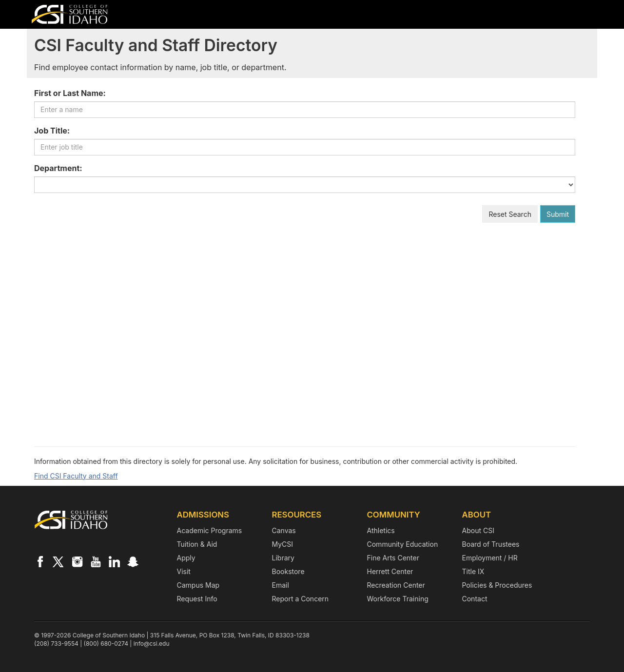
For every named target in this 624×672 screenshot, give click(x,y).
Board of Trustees (491, 544)
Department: (58, 168)
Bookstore (288, 571)
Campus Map (198, 585)
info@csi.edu (152, 643)
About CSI (478, 530)
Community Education (403, 544)
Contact (475, 599)
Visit (184, 571)
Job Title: (52, 131)
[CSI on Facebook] (40, 561)
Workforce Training (398, 599)
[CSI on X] (58, 561)
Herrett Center (390, 571)
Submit (558, 214)
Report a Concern (301, 599)
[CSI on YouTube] (96, 561)
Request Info (197, 599)
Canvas (284, 530)
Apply (186, 558)
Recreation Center (396, 585)
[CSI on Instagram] (77, 561)
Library (283, 558)
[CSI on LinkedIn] (114, 561)
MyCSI (283, 544)
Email (281, 585)
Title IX (473, 571)
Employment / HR (490, 558)
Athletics (381, 530)
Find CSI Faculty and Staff (76, 476)
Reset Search (510, 214)
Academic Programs (210, 530)
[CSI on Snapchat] (133, 561)
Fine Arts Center (393, 558)
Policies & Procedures (497, 585)
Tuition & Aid (197, 544)
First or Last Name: (70, 93)
